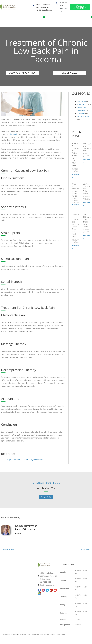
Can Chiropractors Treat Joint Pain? (87, 221)
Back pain (14, 135)
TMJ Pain (81, 114)
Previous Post (7, 550)
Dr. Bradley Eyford (26, 527)
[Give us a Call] (57, 4)
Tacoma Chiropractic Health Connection (26, 635)
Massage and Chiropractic (87, 147)
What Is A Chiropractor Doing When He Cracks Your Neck (76, 155)
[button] (44, 17)
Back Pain (82, 102)
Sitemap (53, 635)
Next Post (86, 550)
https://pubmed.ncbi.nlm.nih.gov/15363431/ (26, 460)
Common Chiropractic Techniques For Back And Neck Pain (76, 226)
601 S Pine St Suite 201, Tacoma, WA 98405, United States (44, 7)
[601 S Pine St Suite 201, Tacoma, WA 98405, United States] (33, 5)
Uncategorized (84, 117)
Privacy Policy (61, 635)
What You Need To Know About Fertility (75, 190)
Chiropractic (83, 105)
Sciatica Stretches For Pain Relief (87, 189)
